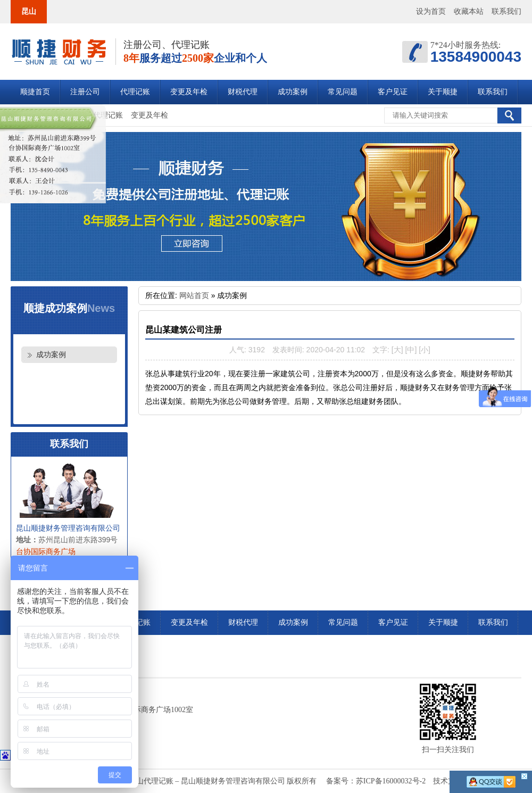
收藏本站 (469, 11)
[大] (397, 350)
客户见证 (393, 92)
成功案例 (293, 92)
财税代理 (243, 92)
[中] (411, 350)
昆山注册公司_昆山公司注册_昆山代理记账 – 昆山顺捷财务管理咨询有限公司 (59, 52)
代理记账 (135, 92)
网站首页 (194, 295)
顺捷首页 (35, 92)
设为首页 (431, 11)
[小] (425, 350)
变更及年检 (189, 92)
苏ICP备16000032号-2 (391, 781)
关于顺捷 (443, 92)
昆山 (29, 11)
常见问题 (343, 92)
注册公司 (85, 92)
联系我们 (506, 11)
